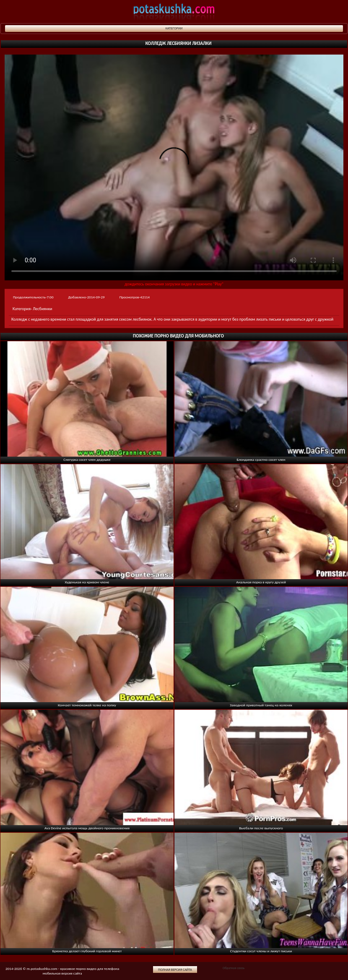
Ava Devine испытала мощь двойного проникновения (87, 828)
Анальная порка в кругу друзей (261, 582)
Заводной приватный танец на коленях (261, 705)
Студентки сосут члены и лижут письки (261, 951)
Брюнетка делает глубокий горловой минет (87, 951)
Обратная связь (234, 968)
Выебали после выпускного (261, 828)
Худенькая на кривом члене (87, 582)
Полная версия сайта (175, 970)
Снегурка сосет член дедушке (87, 459)
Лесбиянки (42, 309)
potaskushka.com (174, 12)
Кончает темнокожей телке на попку (87, 705)
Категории (174, 28)
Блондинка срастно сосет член (261, 459)
